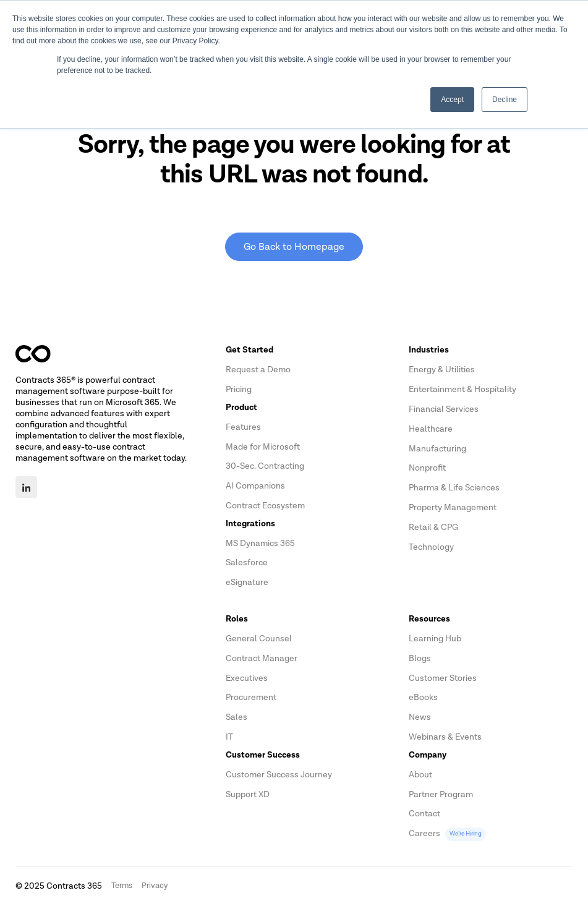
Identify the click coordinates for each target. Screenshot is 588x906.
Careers (447, 833)
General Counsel (259, 639)
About (420, 775)
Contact (424, 814)
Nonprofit (427, 468)
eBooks (423, 697)
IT (229, 737)
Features (243, 427)
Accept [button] (452, 100)
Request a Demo (258, 370)
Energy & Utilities (442, 370)
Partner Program (441, 794)
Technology (431, 547)
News (420, 717)
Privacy (155, 886)
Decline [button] (505, 100)
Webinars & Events (445, 737)
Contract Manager (262, 658)
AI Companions (255, 486)
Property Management (453, 507)
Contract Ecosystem (265, 506)
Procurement (251, 697)
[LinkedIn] (26, 487)
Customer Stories (443, 678)
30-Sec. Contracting (265, 466)
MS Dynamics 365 (260, 543)
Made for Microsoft (263, 447)
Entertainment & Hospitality (462, 389)
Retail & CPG (433, 527)
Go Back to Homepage (294, 247)
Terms (122, 886)
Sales (236, 717)
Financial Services (444, 409)
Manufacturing (437, 449)
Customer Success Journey (279, 775)
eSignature (247, 582)
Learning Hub (435, 639)
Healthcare (431, 429)
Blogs (420, 658)
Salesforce (247, 562)
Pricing (239, 389)
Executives (247, 678)
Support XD (248, 794)
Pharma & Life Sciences (454, 488)
